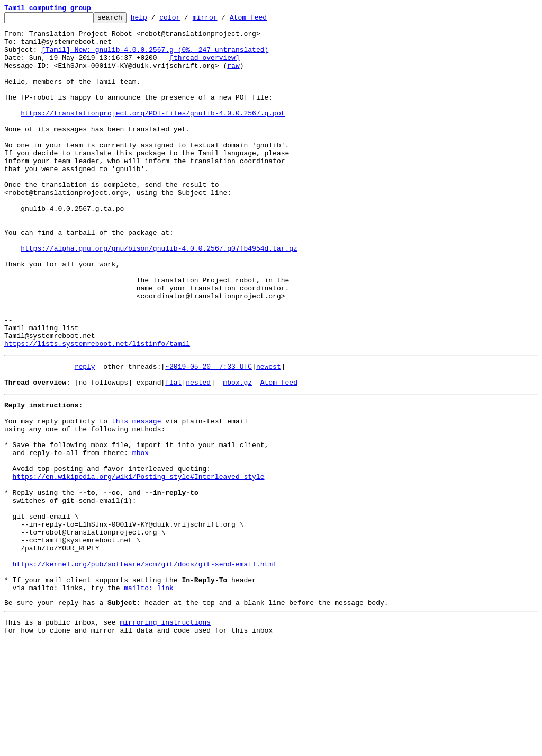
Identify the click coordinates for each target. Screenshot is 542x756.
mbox (141, 535)
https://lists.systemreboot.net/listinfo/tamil (97, 410)
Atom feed (265, 20)
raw (233, 76)
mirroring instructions (165, 735)
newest (269, 434)
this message (137, 497)
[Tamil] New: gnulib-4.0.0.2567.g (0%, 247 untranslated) (155, 57)
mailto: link (149, 697)
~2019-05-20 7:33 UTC (209, 434)
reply (85, 434)
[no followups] (103, 453)
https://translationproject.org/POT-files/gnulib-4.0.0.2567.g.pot (153, 134)
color (186, 20)
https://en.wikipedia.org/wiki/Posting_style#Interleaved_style (139, 564)
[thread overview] (205, 67)
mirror (222, 20)
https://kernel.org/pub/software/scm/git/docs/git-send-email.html (145, 669)
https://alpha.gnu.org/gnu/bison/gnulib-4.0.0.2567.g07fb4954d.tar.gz (159, 296)
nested (198, 453)
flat (173, 453)
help (155, 20)
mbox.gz (237, 453)
